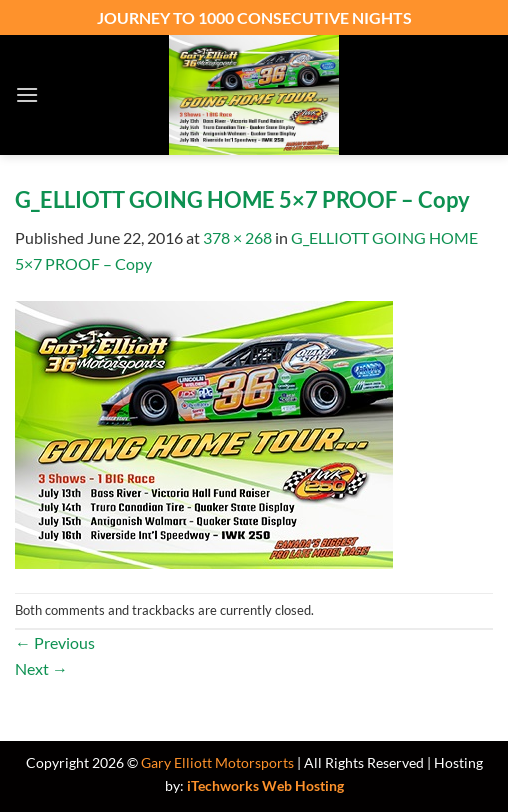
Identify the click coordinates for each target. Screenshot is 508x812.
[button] (27, 94)
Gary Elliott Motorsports (217, 762)
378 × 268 (237, 237)
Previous (55, 642)
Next (41, 668)
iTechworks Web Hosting (265, 785)
